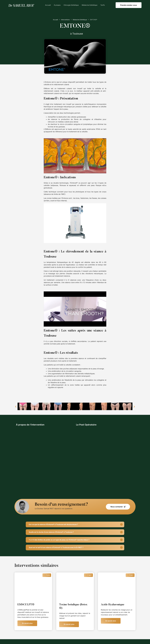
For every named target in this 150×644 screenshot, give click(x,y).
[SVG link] (21, 5)
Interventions (65, 20)
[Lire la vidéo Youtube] (75, 156)
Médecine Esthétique (90, 5)
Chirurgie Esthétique (71, 5)
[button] (16, 407)
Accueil (48, 5)
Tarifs (103, 5)
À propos (57, 5)
